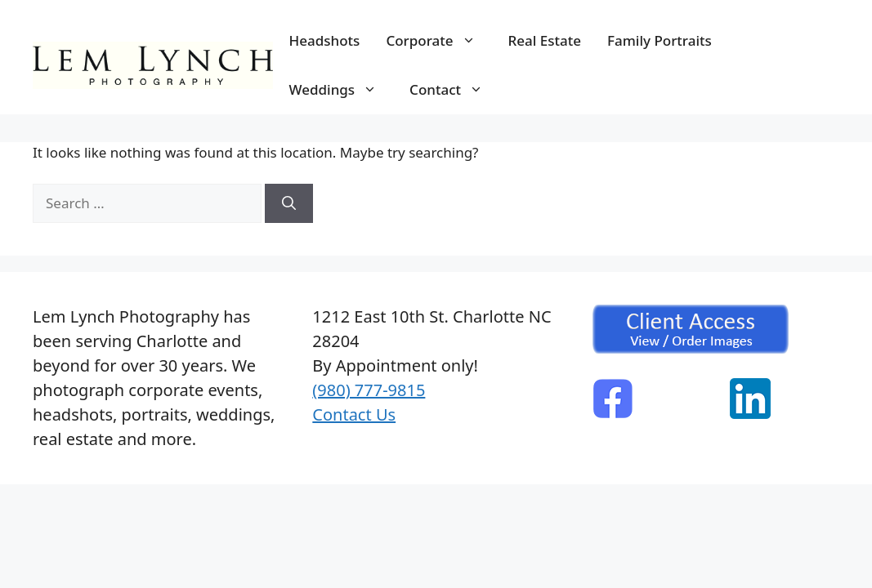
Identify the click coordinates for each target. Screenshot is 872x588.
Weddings (342, 90)
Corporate (438, 41)
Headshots (325, 40)
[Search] (289, 203)
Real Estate (545, 40)
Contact (454, 90)
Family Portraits (660, 40)
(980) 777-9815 (369, 390)
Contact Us (354, 414)
